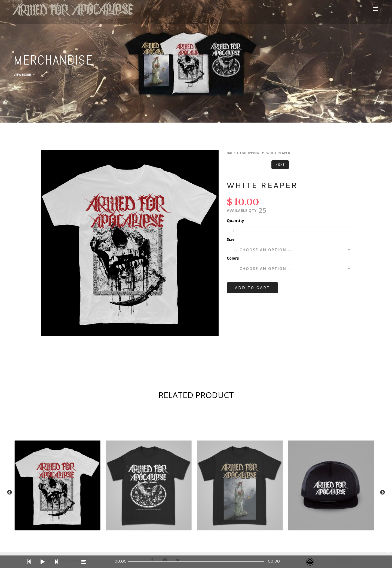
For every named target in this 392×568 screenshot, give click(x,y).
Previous (10, 493)
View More (24, 75)
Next (280, 165)
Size (231, 239)
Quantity (235, 221)
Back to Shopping (243, 153)
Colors (233, 258)
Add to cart (252, 288)
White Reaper (278, 153)
